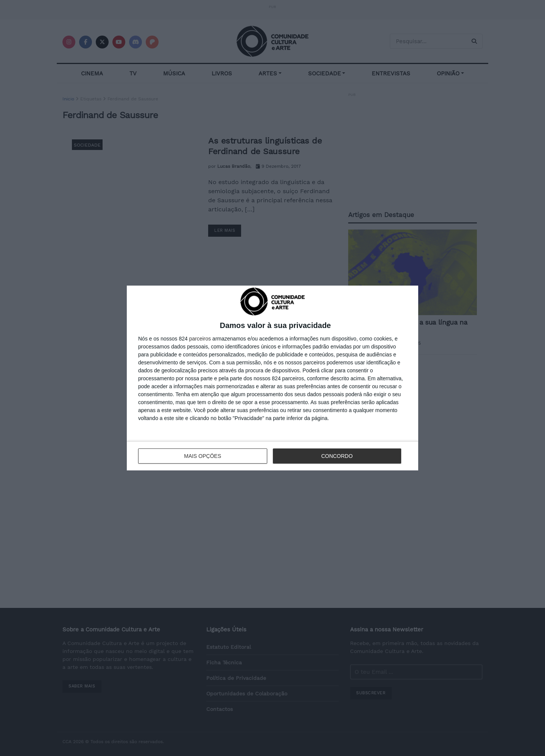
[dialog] (272, 378)
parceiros (200, 339)
